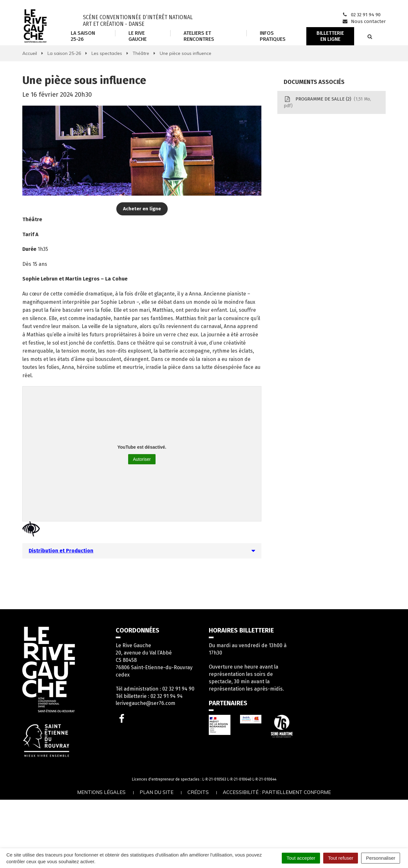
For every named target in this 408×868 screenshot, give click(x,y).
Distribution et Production (61, 551)
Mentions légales (101, 792)
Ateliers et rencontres (199, 36)
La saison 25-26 (83, 36)
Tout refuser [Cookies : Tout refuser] (341, 858)
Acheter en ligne (142, 209)
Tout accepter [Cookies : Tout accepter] (301, 858)
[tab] (142, 551)
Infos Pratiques (273, 36)
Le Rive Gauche (138, 36)
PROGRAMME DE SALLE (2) (327, 102)
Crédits (198, 792)
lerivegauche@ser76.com (146, 703)
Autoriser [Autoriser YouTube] (142, 459)
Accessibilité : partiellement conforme (277, 792)
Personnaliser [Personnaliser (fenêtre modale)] (381, 858)
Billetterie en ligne (330, 36)
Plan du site (157, 792)
